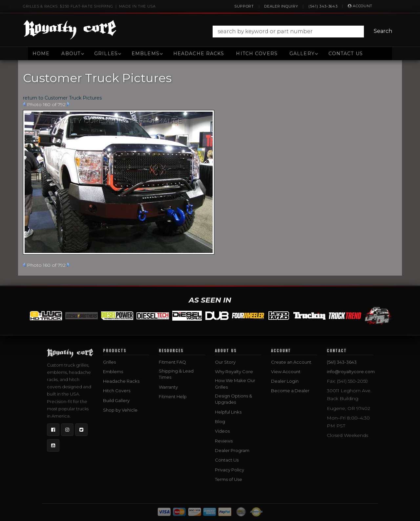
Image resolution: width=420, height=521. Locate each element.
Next (68, 104)
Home (41, 54)
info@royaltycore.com (351, 372)
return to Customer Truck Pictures (62, 98)
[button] (304, 32)
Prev (24, 104)
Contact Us (346, 54)
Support (244, 6)
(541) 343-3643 (323, 6)
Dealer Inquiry (281, 6)
